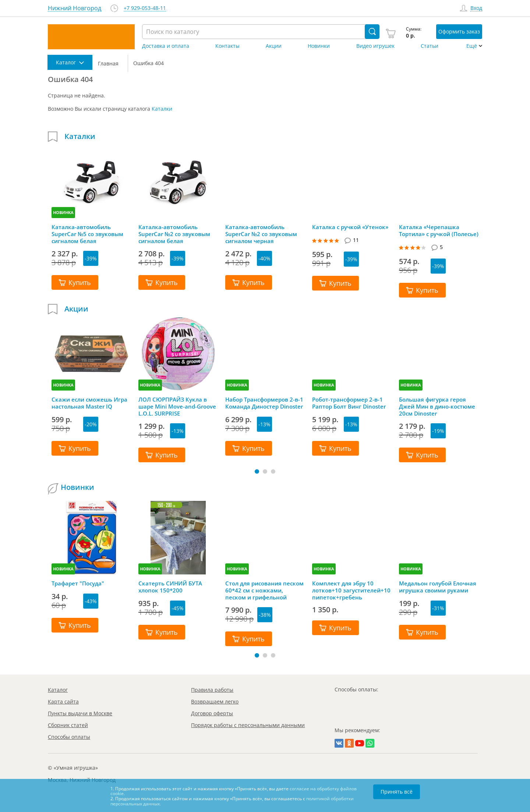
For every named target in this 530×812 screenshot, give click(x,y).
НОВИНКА (63, 212)
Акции (274, 46)
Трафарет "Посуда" (78, 583)
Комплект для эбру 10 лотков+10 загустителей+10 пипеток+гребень (351, 590)
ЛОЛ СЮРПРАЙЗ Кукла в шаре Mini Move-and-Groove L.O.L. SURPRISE (177, 406)
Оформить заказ (459, 31)
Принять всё (397, 792)
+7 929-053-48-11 (145, 8)
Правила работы (212, 690)
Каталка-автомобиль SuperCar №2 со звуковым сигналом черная (261, 234)
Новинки (319, 46)
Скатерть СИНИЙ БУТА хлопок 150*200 (170, 587)
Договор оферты (212, 713)
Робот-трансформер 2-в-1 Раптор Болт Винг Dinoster (349, 403)
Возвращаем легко (215, 701)
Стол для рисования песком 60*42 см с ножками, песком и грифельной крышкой (264, 590)
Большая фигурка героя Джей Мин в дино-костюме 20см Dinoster (437, 406)
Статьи (430, 46)
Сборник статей (68, 725)
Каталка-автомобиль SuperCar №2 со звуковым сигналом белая (174, 234)
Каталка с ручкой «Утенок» (350, 227)
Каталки (162, 109)
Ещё (472, 46)
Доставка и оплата (166, 46)
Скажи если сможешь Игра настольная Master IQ (89, 403)
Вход (476, 8)
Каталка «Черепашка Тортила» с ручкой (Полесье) (439, 231)
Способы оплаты (69, 737)
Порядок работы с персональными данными (248, 725)
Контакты (227, 46)
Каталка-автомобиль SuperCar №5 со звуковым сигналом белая (87, 234)
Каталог (58, 690)
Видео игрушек (375, 46)
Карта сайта (63, 701)
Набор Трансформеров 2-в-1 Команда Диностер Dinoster (264, 403)
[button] (257, 471)
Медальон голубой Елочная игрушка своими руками (438, 587)
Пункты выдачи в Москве (80, 713)
